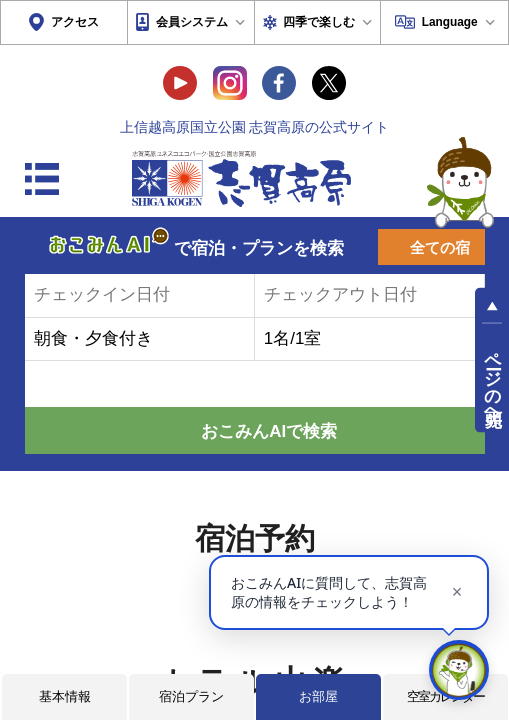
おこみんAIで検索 (269, 431)
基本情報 (65, 696)
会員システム (192, 22)
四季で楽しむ (319, 22)
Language (450, 22)
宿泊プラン (191, 696)
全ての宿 (440, 248)
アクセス (75, 22)
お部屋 (318, 696)
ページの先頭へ (493, 379)
